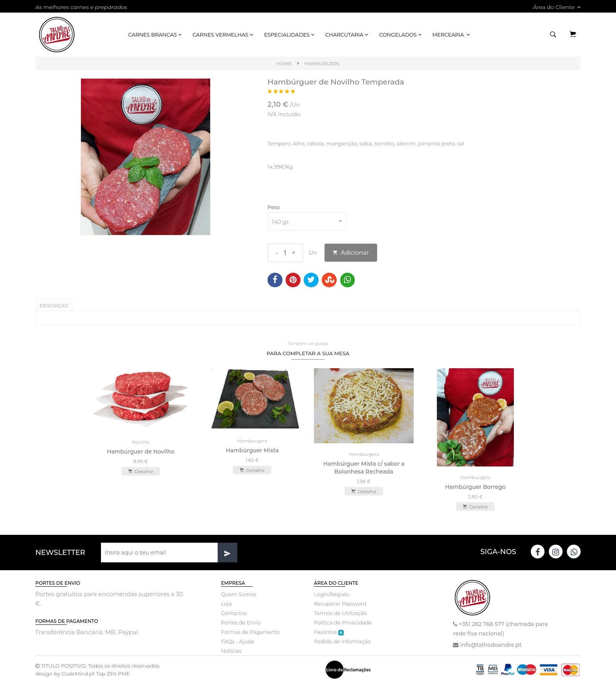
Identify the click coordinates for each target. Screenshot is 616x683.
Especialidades (290, 35)
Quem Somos (239, 594)
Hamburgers (322, 63)
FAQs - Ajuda (238, 641)
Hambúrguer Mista (252, 450)
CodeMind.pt (78, 673)
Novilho (141, 442)
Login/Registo (332, 594)
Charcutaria (347, 35)
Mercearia (452, 35)
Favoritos (329, 632)
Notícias (231, 650)
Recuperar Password (340, 603)
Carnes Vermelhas (223, 35)
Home (284, 63)
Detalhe (140, 471)
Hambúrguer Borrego (475, 487)
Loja (226, 603)
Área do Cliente (557, 7)
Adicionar (351, 252)
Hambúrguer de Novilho (141, 451)
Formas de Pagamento (251, 632)
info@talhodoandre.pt (491, 644)
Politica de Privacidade (343, 622)
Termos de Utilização (340, 613)
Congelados (401, 35)
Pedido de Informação (342, 641)
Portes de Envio (241, 622)
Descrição (54, 306)
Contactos (234, 613)
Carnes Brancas (155, 35)
